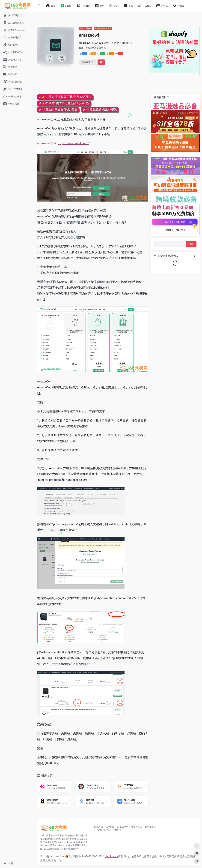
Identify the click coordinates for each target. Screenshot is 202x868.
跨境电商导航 (103, 830)
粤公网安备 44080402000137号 (85, 856)
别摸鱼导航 (123, 827)
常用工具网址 (85, 28)
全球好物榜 (150, 827)
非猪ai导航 (136, 827)
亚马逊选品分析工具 (103, 28)
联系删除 (110, 827)
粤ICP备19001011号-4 (52, 856)
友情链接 (117, 830)
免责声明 (98, 827)
